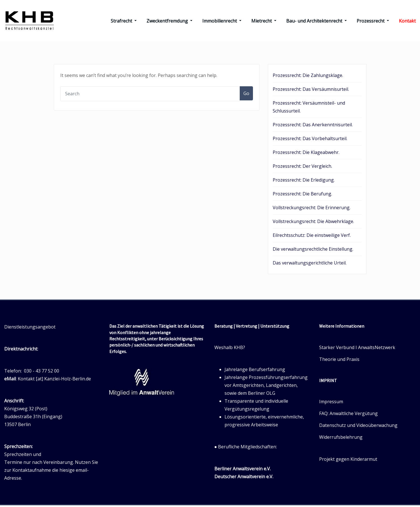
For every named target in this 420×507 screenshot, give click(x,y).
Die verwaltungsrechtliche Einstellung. (313, 251)
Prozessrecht (373, 22)
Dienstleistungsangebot (30, 329)
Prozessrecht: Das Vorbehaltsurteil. (310, 140)
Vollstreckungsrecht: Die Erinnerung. (312, 209)
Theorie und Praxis (339, 361)
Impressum (331, 403)
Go (246, 95)
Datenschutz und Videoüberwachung (358, 427)
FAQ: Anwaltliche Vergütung (348, 415)
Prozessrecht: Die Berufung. (302, 195)
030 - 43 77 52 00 (42, 372)
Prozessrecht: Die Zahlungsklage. (308, 77)
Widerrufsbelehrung (341, 439)
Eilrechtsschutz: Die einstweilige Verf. (312, 237)
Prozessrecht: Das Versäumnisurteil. (311, 91)
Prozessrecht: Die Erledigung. (304, 182)
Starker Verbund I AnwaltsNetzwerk (357, 349)
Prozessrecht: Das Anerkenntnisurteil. (313, 126)
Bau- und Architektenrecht (316, 22)
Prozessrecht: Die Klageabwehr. (306, 154)
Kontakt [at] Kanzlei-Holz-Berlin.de (54, 380)
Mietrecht (264, 22)
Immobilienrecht (222, 22)
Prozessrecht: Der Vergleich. (302, 168)
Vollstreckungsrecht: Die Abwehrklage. (313, 223)
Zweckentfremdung (169, 22)
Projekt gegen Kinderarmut (348, 461)
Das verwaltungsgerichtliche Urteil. (310, 264)
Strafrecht (124, 22)
